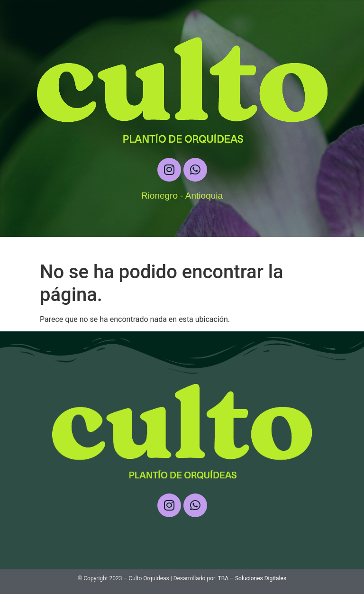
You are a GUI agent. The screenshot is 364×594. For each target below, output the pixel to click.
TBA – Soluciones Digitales (252, 578)
